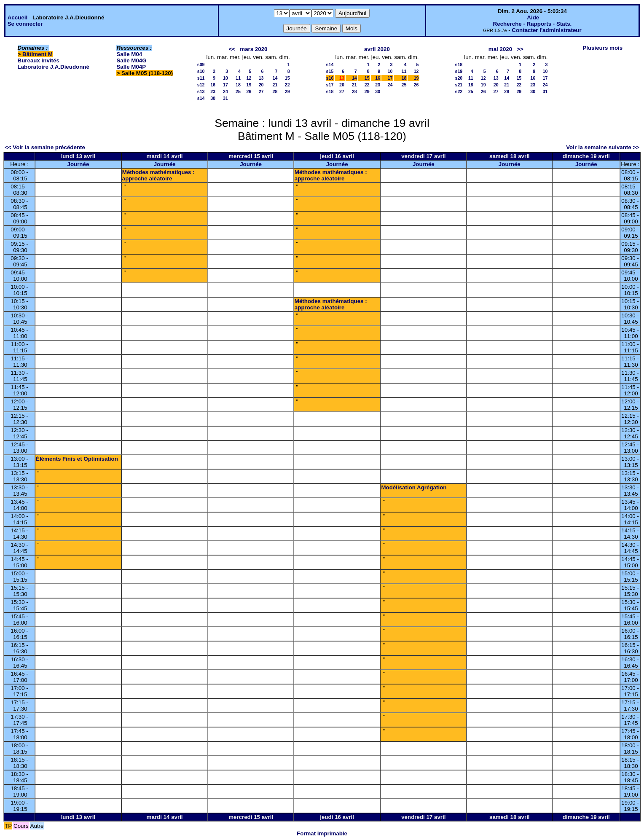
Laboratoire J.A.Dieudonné (54, 67)
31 (225, 98)
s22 (459, 91)
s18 (330, 91)
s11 (201, 78)
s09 (201, 64)
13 (261, 78)
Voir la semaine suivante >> (603, 147)
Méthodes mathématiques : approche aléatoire (158, 175)
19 (249, 85)
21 (275, 85)
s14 (201, 98)
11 (238, 78)
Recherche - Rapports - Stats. (533, 24)
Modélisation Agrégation (414, 487)
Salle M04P (131, 67)
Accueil (17, 17)
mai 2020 (500, 49)
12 (249, 78)
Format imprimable (322, 833)
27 (261, 91)
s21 (459, 85)
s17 (330, 85)
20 (261, 85)
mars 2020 (254, 49)
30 (213, 98)
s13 (201, 91)
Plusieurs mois (602, 48)
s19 (459, 71)
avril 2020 (377, 49)
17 (225, 85)
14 (275, 78)
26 (249, 91)
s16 (330, 78)
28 (275, 91)
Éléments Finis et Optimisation (77, 459)
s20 (459, 78)
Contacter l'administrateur (546, 30)
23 (213, 91)
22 (287, 85)
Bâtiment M (38, 54)
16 (213, 85)
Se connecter (25, 24)
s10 (201, 71)
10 (225, 78)
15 (287, 78)
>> (520, 49)
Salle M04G (131, 60)
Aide (533, 17)
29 (287, 91)
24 (225, 91)
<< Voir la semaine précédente (45, 147)
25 (238, 91)
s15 (330, 71)
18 (238, 85)
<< (232, 49)
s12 (201, 85)
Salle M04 (129, 54)
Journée (78, 164)
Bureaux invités (39, 60)
